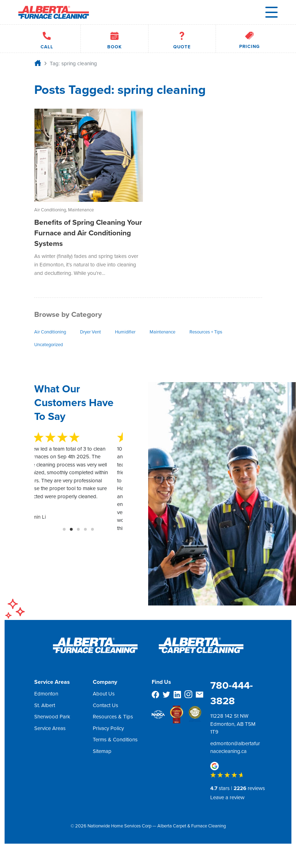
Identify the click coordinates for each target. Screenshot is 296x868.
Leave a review (227, 797)
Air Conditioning (50, 332)
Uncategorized (49, 345)
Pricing (249, 39)
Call (47, 39)
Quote (182, 39)
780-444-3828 (232, 693)
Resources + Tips (206, 332)
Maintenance (162, 332)
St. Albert (45, 705)
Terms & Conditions (115, 740)
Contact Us (105, 705)
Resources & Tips (113, 717)
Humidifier (125, 332)
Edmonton (46, 694)
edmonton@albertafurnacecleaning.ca (235, 748)
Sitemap (102, 751)
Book (114, 39)
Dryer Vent (90, 332)
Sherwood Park (52, 717)
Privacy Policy (108, 728)
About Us (104, 694)
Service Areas (50, 728)
